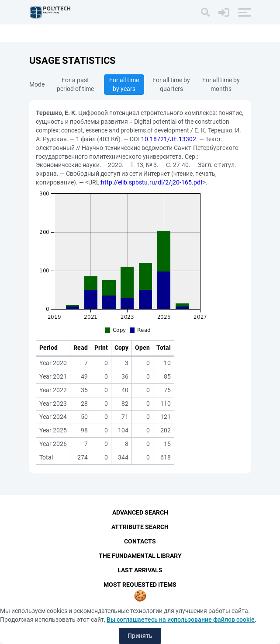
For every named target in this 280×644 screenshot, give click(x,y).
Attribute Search (140, 527)
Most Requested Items (140, 585)
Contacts (140, 541)
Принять (140, 636)
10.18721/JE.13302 (169, 139)
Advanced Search (140, 512)
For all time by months (221, 84)
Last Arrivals (140, 570)
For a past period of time (75, 84)
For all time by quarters (171, 84)
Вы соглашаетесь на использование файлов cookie (181, 620)
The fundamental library (140, 556)
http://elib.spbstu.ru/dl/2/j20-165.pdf (152, 182)
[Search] (205, 12)
